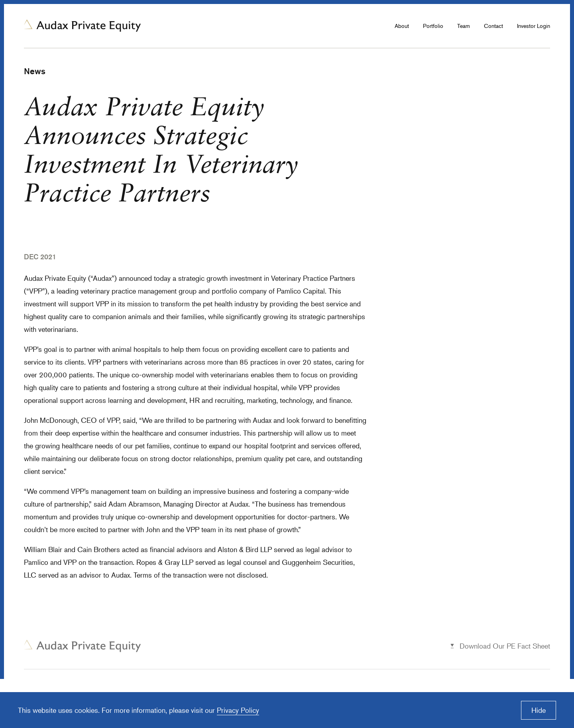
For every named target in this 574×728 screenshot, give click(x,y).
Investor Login (534, 26)
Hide (539, 710)
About (402, 26)
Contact (493, 26)
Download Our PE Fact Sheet (505, 646)
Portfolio (433, 26)
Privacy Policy (238, 710)
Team (464, 26)
